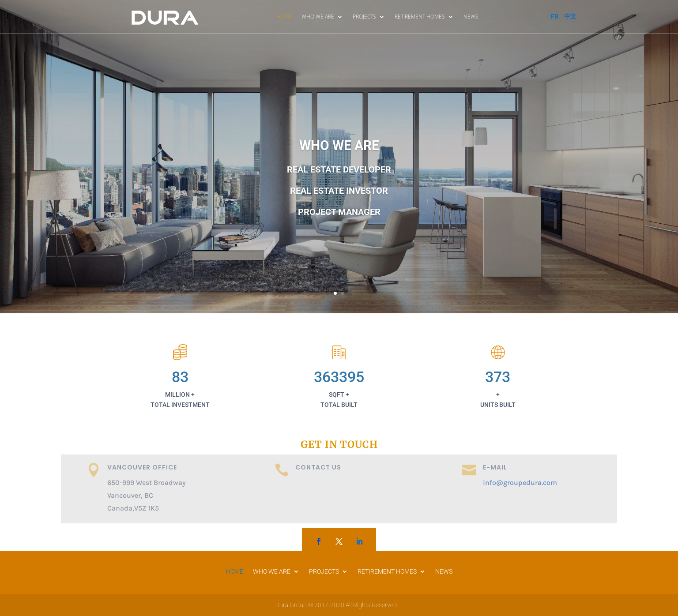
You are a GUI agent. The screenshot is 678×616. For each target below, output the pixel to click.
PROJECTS (364, 17)
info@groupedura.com (520, 483)
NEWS (471, 17)
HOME (284, 17)
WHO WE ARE (318, 17)
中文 (570, 16)
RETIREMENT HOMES (420, 17)
